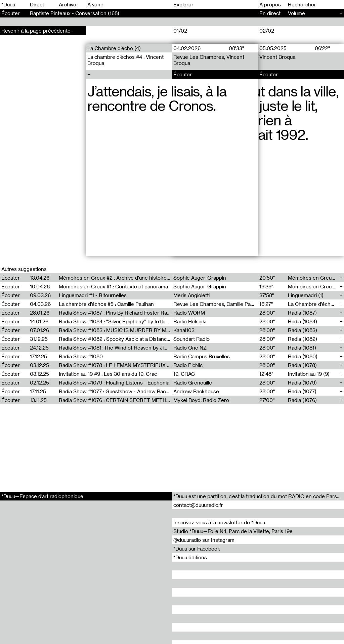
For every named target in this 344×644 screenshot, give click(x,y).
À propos (270, 4)
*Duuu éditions (190, 557)
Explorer (183, 4)
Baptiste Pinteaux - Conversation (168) (75, 13)
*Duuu (8, 4)
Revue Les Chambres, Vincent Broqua (209, 60)
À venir (95, 4)
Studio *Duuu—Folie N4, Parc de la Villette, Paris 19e (233, 531)
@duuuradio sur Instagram (204, 540)
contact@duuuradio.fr (198, 505)
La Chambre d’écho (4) (114, 48)
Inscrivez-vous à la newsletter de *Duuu (219, 522)
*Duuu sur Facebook (197, 549)
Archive (68, 4)
